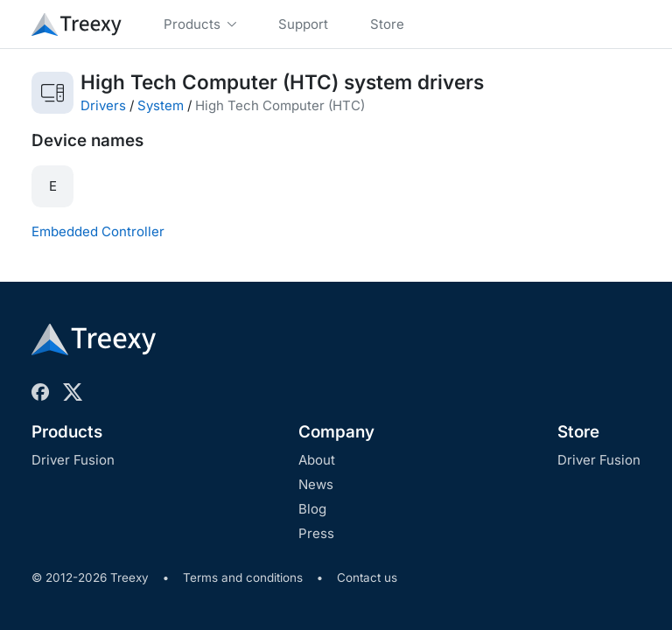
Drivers (103, 105)
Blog (312, 509)
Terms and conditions (243, 577)
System (161, 105)
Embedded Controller (98, 231)
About (317, 460)
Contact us (367, 577)
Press (316, 533)
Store (578, 432)
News (316, 484)
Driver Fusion (73, 460)
